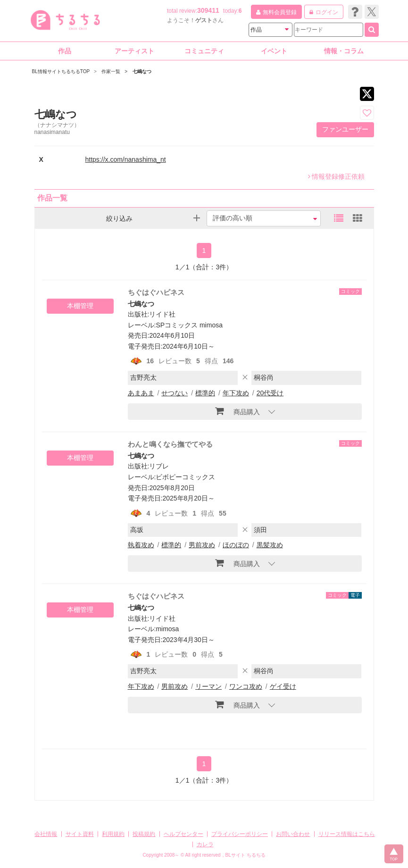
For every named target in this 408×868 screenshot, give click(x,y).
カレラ (205, 844)
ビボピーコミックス (185, 477)
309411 (208, 10)
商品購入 (237, 411)
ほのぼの (236, 545)
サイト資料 (80, 834)
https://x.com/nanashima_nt (126, 159)
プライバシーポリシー (240, 834)
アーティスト (134, 51)
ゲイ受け (283, 686)
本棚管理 (80, 306)
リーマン (208, 686)
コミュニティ (204, 51)
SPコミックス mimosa (189, 325)
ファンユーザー (345, 129)
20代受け (270, 393)
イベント (274, 51)
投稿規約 (144, 834)
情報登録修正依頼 (336, 176)
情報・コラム (344, 51)
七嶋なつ (141, 304)
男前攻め (202, 545)
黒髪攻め (270, 545)
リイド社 (162, 314)
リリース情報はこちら (347, 834)
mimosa (167, 629)
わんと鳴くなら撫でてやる (170, 444)
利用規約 (113, 834)
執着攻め (141, 545)
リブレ (159, 466)
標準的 (205, 393)
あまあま (141, 393)
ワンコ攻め (246, 686)
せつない (175, 393)
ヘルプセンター (183, 834)
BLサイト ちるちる (246, 855)
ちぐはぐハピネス (156, 292)
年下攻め (236, 393)
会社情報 (46, 834)
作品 (65, 51)
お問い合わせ (293, 834)
